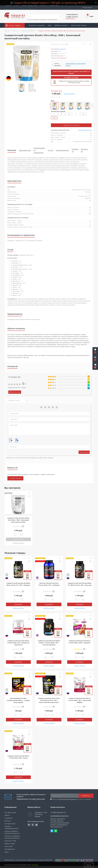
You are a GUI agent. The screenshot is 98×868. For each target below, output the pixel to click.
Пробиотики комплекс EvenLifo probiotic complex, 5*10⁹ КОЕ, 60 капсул (74, 82)
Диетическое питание (79, 25)
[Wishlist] (84, 44)
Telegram (52, 831)
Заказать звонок (70, 18)
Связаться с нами (10, 841)
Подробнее (35, 865)
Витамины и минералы (37, 25)
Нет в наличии (18, 539)
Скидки (40, 30)
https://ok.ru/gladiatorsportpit (33, 825)
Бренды (32, 30)
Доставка (9, 5)
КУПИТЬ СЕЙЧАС (18, 543)
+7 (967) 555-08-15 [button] (59, 813)
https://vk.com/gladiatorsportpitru (29, 825)
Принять (89, 865)
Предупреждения (62, 150)
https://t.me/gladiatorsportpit (37, 825)
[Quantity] (18, 535)
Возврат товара (10, 844)
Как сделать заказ (10, 812)
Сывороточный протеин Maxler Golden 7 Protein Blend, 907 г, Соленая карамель (49, 643)
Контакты (43, 5)
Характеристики (25, 150)
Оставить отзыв (84, 452)
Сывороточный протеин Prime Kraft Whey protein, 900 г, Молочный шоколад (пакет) (49, 700)
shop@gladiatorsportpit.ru (60, 816)
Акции (47, 30)
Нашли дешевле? (69, 94)
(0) (67, 44)
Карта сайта (9, 846)
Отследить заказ (54, 5)
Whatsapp (56, 831)
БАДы (50, 25)
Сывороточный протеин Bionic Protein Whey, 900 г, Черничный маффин (80, 700)
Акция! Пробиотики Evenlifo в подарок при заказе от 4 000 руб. (71, 72)
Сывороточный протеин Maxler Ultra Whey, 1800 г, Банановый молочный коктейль (18, 520)
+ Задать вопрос (15, 478)
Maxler (63, 49)
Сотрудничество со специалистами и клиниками (20, 10)
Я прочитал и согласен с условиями (71, 799)
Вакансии (8, 821)
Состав (50, 150)
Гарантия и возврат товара (30, 5)
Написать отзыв (15, 392)
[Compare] (90, 44)
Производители (10, 849)
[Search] (61, 16)
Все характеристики (85, 130)
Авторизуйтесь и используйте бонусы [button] (76, 65)
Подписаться (86, 796)
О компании (9, 818)
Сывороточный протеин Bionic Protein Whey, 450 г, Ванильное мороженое (18, 643)
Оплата (17, 5)
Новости (7, 815)
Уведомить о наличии (71, 125)
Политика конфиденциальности (68, 799)
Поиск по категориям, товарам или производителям (42, 20)
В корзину (18, 604)
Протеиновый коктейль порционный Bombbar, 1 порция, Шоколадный (18, 700)
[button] (95, 366)
